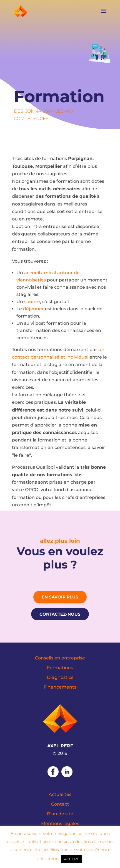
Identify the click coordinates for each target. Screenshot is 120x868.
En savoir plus (60, 597)
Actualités (60, 794)
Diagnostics (60, 677)
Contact (60, 804)
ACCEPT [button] (71, 859)
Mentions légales (60, 823)
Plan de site (60, 814)
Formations (60, 668)
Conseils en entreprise (60, 658)
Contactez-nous (60, 614)
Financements (60, 687)
